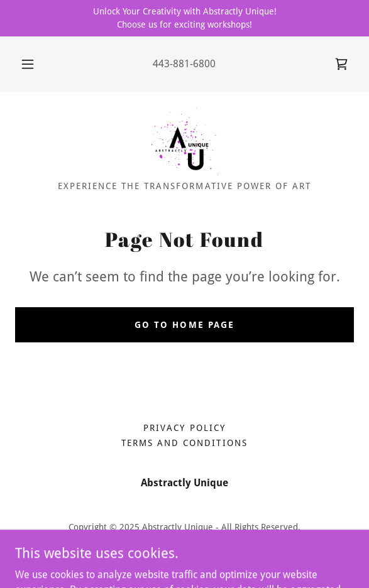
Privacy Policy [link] (184, 428)
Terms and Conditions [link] (184, 443)
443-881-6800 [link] (184, 64)
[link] (341, 64)
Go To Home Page (184, 325)
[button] (30, 64)
